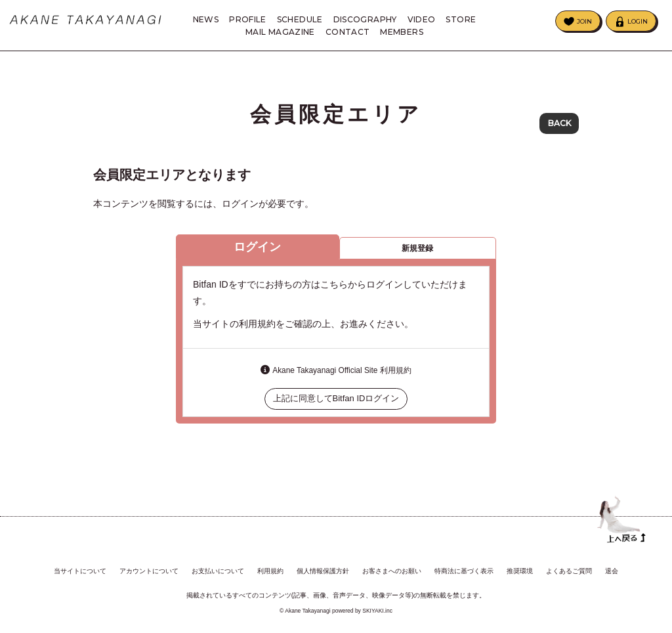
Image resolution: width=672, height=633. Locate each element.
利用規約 (270, 569)
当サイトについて (80, 569)
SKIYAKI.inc (377, 609)
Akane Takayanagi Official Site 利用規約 (342, 376)
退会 (612, 569)
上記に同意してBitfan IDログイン (336, 404)
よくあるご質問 (569, 569)
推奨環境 (520, 569)
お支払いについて (218, 569)
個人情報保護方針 (323, 569)
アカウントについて (149, 569)
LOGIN (638, 21)
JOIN (584, 21)
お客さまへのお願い (392, 569)
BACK (559, 124)
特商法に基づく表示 (464, 569)
